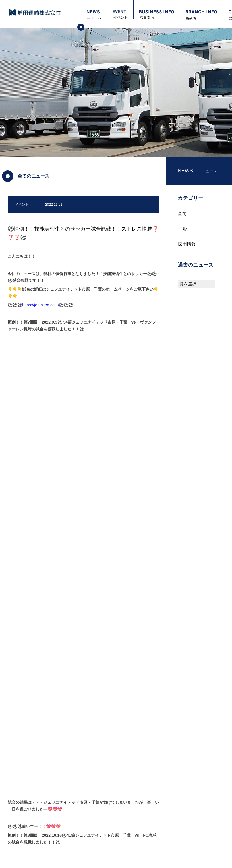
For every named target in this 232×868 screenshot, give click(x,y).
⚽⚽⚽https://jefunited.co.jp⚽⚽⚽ (40, 305)
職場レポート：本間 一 (172, 818)
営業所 (20, 820)
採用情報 (187, 244)
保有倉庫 (92, 812)
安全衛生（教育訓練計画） (106, 824)
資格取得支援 (164, 831)
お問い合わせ (26, 839)
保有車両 (92, 818)
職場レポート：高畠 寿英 (173, 824)
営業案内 (22, 810)
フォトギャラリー (31, 830)
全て (182, 214)
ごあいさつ (94, 799)
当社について (164, 806)
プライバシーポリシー (31, 859)
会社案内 (90, 791)
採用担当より (164, 799)
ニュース (22, 791)
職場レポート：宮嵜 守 (172, 812)
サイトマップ (70, 859)
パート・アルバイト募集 (173, 843)
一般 (182, 229)
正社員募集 (163, 837)
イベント (22, 801)
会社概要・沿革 (98, 806)
